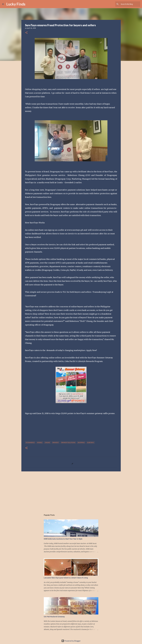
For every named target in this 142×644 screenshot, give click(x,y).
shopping (81, 443)
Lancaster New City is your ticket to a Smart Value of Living (66, 578)
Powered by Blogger (71, 641)
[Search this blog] (128, 4)
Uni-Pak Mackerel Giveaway (54, 617)
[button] (26, 33)
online (47, 443)
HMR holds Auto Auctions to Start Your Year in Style (63, 539)
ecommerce (30, 443)
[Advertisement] (71, 491)
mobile (40, 443)
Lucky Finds (16, 4)
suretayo (91, 443)
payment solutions (68, 443)
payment (56, 443)
